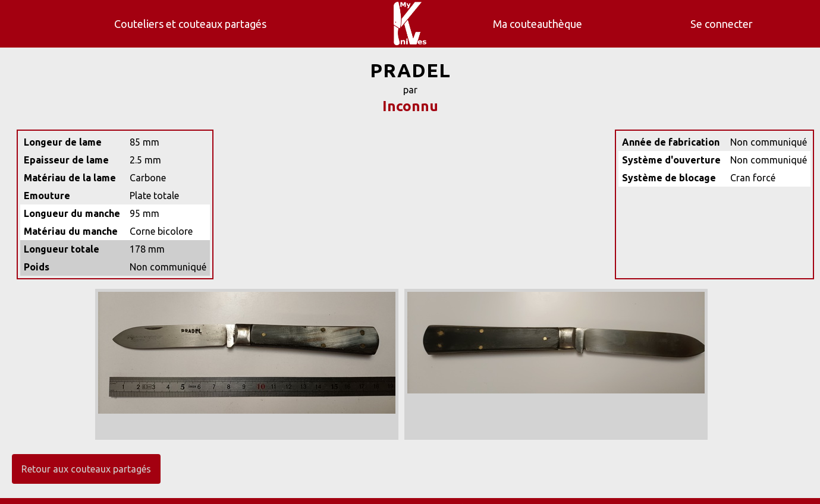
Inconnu (410, 106)
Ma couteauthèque (538, 24)
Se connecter (722, 24)
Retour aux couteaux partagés (86, 469)
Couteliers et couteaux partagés (190, 24)
